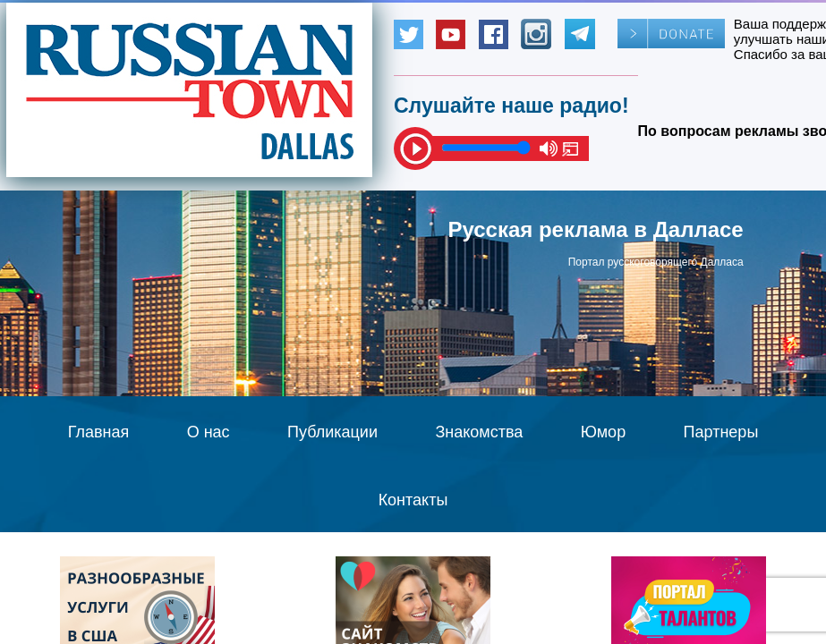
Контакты (413, 500)
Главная (99, 432)
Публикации (332, 432)
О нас (209, 432)
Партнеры (721, 432)
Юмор (603, 432)
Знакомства (479, 432)
